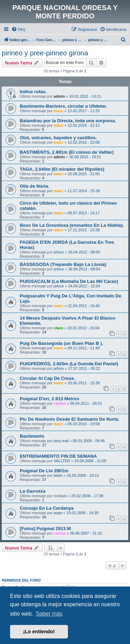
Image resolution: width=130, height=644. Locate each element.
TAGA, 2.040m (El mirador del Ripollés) (62, 169)
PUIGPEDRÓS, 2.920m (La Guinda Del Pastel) (69, 364)
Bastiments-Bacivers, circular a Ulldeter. (63, 106)
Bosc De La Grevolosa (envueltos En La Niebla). (72, 225)
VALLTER (62, 461)
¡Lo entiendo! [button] (39, 632)
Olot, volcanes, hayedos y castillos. (58, 138)
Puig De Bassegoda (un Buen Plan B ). (61, 343)
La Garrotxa (33, 491)
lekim (58, 475)
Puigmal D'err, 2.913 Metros (50, 399)
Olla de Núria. (34, 186)
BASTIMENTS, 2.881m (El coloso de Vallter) (67, 152)
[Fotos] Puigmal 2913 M (45, 529)
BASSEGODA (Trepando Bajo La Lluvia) (63, 264)
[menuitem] (18, 29)
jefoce (59, 252)
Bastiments (32, 436)
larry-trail (61, 441)
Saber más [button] (49, 614)
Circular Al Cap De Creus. (47, 378)
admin (59, 96)
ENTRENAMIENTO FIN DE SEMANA (58, 456)
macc (59, 111)
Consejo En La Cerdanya (47, 508)
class (59, 328)
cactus (60, 403)
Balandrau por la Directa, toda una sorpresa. (68, 121)
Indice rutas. (33, 92)
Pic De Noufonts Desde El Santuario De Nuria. (70, 419)
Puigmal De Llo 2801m (44, 471)
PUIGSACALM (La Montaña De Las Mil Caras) (69, 281)
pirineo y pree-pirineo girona (45, 53)
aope (58, 513)
